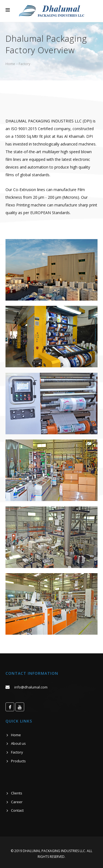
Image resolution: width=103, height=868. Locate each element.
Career (17, 802)
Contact (17, 810)
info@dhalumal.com (31, 687)
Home (10, 64)
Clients (17, 793)
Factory (24, 64)
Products (18, 761)
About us (18, 743)
